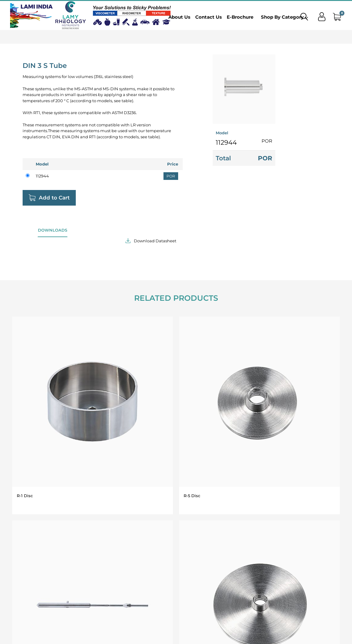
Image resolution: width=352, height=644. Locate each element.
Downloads (53, 230)
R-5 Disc (192, 496)
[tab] (53, 232)
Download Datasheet (155, 241)
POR (171, 176)
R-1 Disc (25, 496)
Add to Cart (54, 198)
